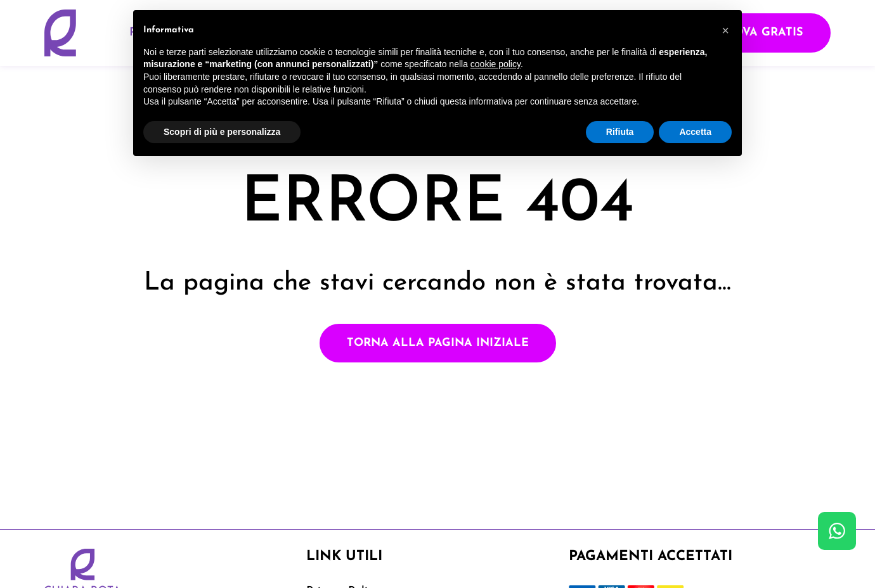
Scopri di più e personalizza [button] (222, 132)
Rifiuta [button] (620, 132)
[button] (725, 30)
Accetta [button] (695, 132)
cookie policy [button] (496, 64)
